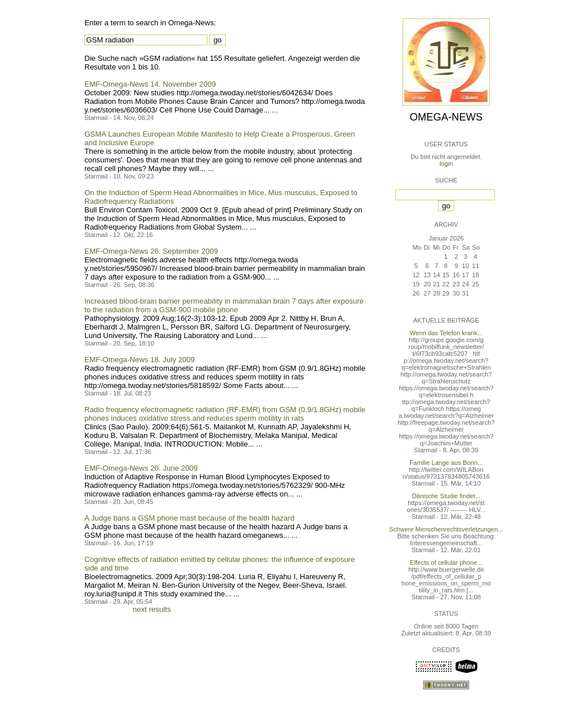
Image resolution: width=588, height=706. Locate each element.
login (446, 164)
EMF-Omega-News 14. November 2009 (150, 84)
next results (152, 609)
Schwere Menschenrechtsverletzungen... (446, 529)
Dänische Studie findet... (446, 496)
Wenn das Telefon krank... (446, 333)
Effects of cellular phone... (446, 563)
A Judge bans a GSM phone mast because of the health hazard (189, 518)
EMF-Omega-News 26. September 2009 (151, 251)
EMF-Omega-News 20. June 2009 (141, 468)
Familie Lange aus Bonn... (446, 463)
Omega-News (446, 117)
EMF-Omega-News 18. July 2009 (140, 360)
